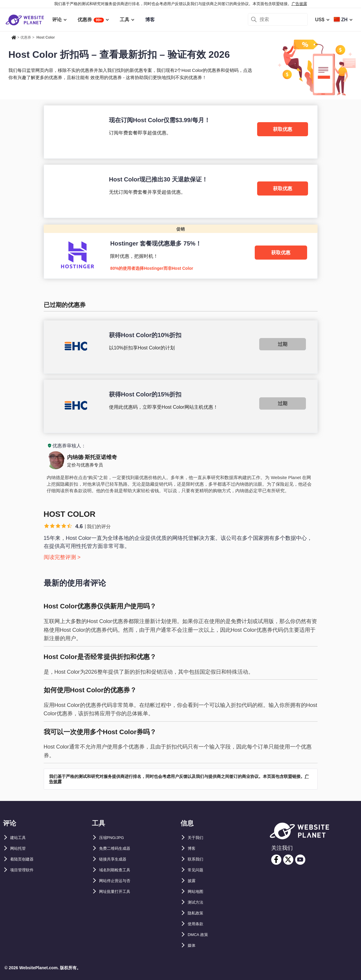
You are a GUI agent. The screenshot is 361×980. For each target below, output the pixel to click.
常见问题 (197, 870)
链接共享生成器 (116, 859)
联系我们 (197, 859)
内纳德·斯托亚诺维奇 (92, 457)
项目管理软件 (25, 870)
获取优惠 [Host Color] (283, 129)
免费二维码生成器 (118, 848)
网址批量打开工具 (118, 892)
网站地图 (197, 892)
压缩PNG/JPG (114, 838)
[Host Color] (181, 132)
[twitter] (288, 860)
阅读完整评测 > (62, 557)
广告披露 (299, 4)
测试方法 (197, 902)
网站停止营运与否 (118, 881)
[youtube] (300, 860)
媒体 (192, 945)
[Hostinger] (181, 252)
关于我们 (197, 838)
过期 (283, 344)
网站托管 (20, 848)
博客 (192, 848)
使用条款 (197, 924)
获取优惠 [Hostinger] (281, 253)
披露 (192, 881)
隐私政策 (197, 913)
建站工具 (20, 838)
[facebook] (276, 860)
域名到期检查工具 (118, 870)
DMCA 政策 (200, 935)
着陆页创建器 (25, 859)
